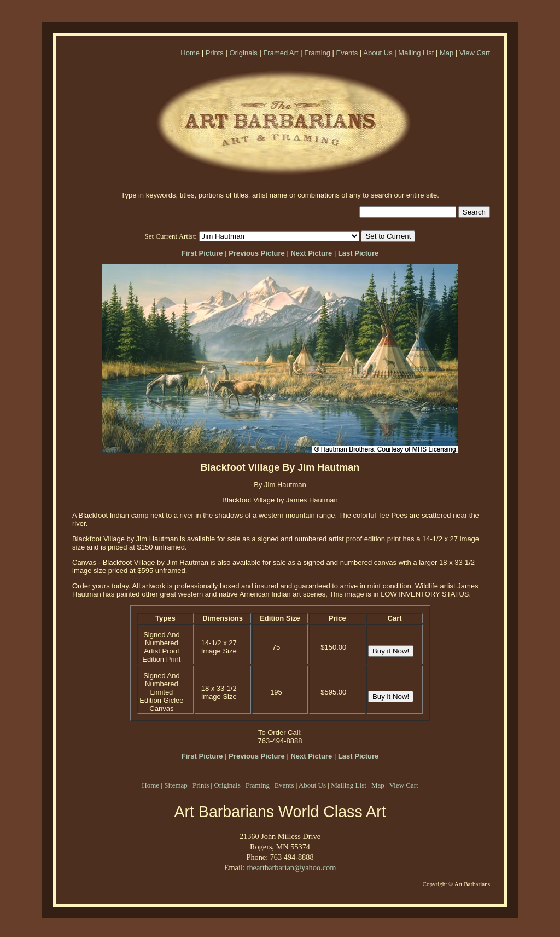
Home (190, 53)
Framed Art (281, 53)
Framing (317, 53)
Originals (243, 53)
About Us (378, 53)
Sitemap (176, 785)
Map (447, 53)
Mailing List (416, 53)
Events (347, 53)
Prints (215, 53)
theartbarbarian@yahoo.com (291, 867)
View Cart (475, 53)
